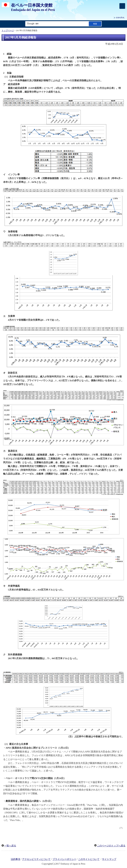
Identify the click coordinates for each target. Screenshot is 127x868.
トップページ (8, 31)
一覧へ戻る (10, 846)
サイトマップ (109, 859)
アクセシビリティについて (36, 859)
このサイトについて (89, 859)
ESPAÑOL (120, 18)
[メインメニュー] (122, 6)
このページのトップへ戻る (111, 846)
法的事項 (15, 859)
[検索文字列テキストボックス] (56, 24)
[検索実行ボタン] (95, 24)
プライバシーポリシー (64, 859)
